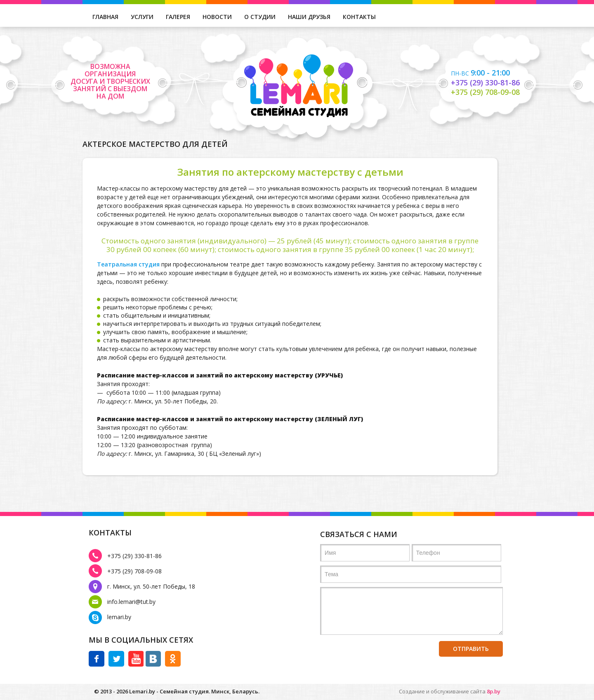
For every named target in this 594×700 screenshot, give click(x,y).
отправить (471, 649)
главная (105, 17)
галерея (178, 17)
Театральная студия (128, 264)
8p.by (493, 691)
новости (217, 17)
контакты (359, 17)
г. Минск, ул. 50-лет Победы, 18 (151, 586)
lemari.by (119, 617)
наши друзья (309, 17)
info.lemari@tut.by (131, 602)
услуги (142, 17)
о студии (260, 17)
